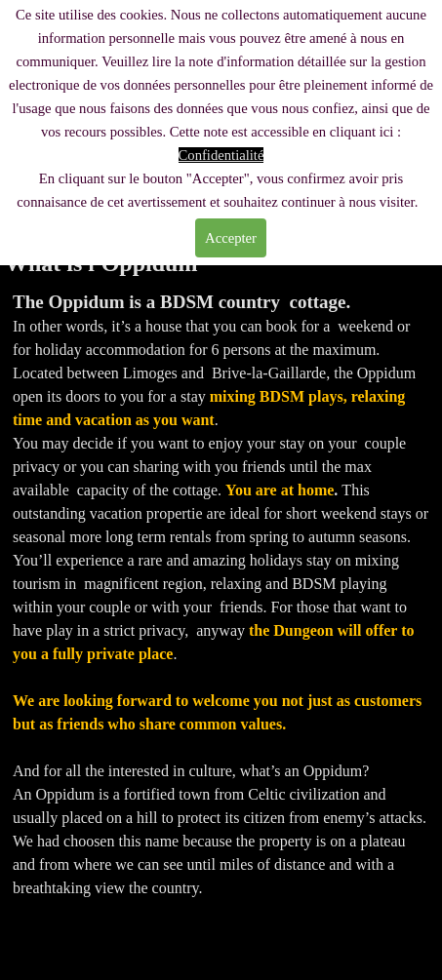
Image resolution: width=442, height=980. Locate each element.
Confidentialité (221, 155)
